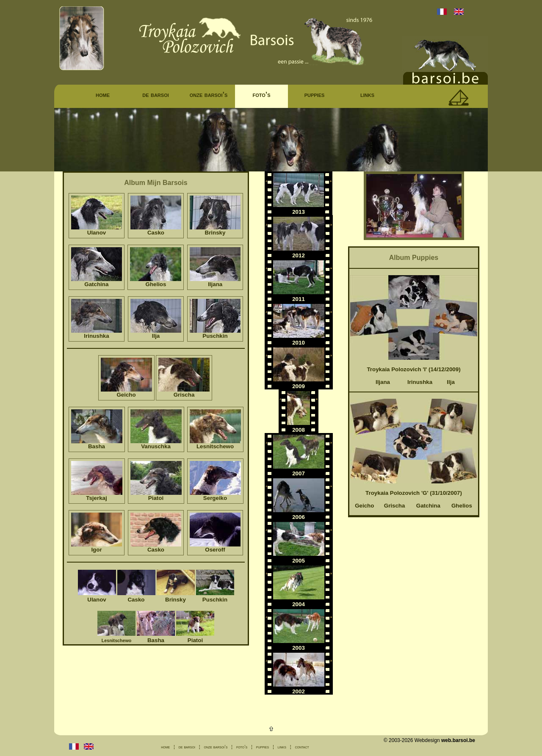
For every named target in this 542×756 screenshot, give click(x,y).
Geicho (364, 506)
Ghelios (462, 506)
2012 (299, 255)
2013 (299, 212)
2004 (299, 604)
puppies (315, 95)
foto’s (261, 95)
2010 (299, 343)
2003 (299, 648)
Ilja (451, 382)
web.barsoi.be (458, 740)
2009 (299, 386)
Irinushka (420, 382)
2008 (299, 430)
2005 (299, 561)
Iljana (383, 382)
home (103, 95)
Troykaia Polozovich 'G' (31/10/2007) (414, 493)
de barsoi (156, 95)
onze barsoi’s (209, 95)
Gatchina (428, 506)
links (367, 95)
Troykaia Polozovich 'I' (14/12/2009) (413, 369)
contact (302, 747)
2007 (299, 473)
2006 (299, 517)
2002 (299, 691)
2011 (299, 299)
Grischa (395, 506)
